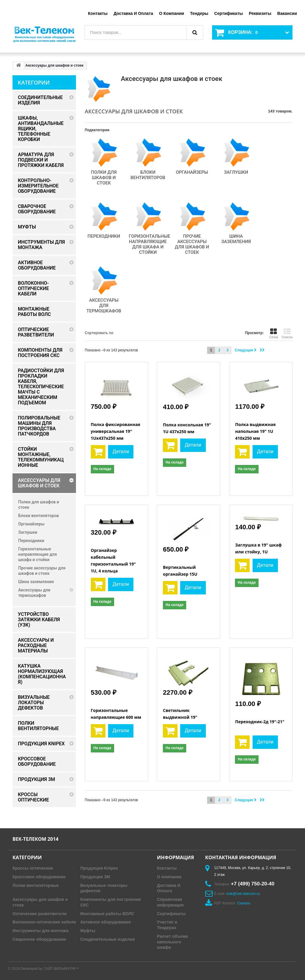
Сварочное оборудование (39, 939)
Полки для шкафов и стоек (104, 178)
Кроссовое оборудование (39, 877)
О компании (172, 13)
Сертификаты (228, 13)
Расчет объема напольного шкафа (172, 942)
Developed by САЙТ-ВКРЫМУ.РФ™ (50, 969)
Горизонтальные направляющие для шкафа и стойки (150, 244)
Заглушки (236, 172)
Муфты (88, 931)
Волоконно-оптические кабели (44, 922)
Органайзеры (192, 172)
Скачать (244, 903)
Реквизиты (260, 13)
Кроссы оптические (33, 868)
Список (287, 334)
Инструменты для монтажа (41, 931)
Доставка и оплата (133, 13)
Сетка (273, 334)
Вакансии (287, 13)
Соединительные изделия (108, 939)
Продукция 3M (95, 877)
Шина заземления (236, 239)
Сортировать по (99, 333)
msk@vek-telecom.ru (243, 894)
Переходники (104, 236)
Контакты (98, 13)
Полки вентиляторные (36, 885)
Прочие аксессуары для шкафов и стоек (192, 244)
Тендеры (199, 13)
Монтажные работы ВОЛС (107, 914)
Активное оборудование (106, 922)
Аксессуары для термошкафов (104, 306)
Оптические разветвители (39, 914)
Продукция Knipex (99, 868)
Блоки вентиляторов (148, 175)
